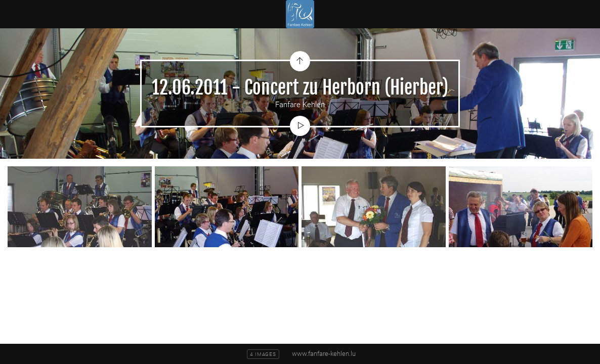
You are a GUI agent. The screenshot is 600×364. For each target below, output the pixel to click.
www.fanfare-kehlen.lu (324, 354)
